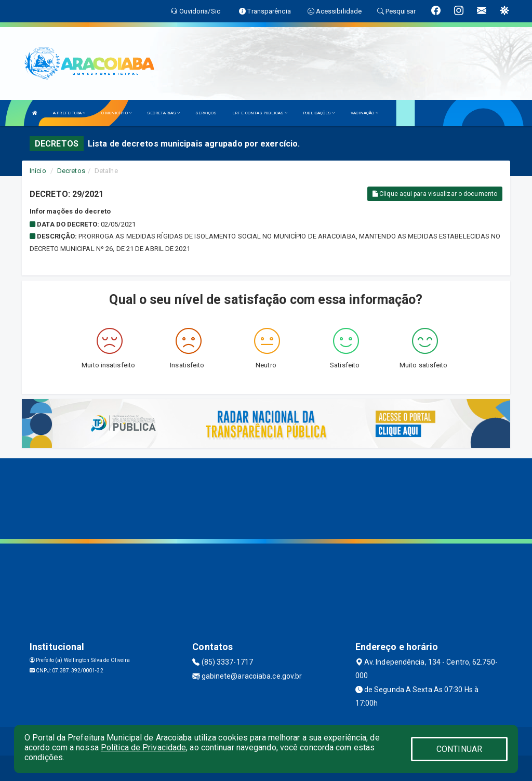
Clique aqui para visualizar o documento (435, 194)
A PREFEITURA (69, 113)
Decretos (71, 171)
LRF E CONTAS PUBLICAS (260, 113)
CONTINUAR (459, 749)
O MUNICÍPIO (116, 113)
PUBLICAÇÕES (319, 113)
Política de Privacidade (143, 747)
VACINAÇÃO (364, 113)
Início (38, 171)
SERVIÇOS (206, 113)
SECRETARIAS (163, 113)
